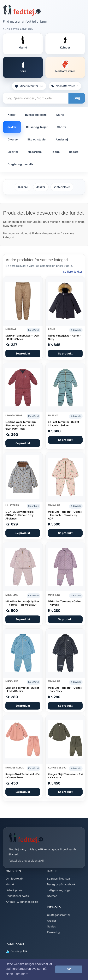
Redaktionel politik (17, 896)
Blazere (23, 187)
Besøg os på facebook (61, 884)
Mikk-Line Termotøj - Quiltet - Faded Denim (22, 689)
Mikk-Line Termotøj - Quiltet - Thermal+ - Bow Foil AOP (22, 603)
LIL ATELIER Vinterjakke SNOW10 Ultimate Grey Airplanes (20, 515)
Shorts (62, 127)
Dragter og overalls (20, 164)
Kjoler (12, 115)
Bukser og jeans (36, 115)
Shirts (60, 115)
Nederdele (35, 152)
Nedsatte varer (65, 86)
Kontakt (11, 884)
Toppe (55, 152)
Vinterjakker (62, 187)
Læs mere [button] (21, 974)
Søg (77, 98)
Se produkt (23, 353)
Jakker (12, 127)
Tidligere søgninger (59, 890)
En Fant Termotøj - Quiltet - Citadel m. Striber (64, 424)
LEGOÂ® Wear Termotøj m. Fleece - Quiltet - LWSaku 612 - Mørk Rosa (21, 425)
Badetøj (74, 152)
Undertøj (62, 139)
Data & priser (14, 890)
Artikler (52, 921)
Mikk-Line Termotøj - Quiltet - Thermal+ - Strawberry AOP (65, 515)
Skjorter (13, 152)
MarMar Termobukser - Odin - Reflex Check (22, 337)
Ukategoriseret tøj (58, 915)
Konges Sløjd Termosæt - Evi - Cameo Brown (23, 776)
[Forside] (22, 10)
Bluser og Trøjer (37, 127)
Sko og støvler (37, 139)
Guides (51, 926)
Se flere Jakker (73, 272)
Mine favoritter (29, 86)
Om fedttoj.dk (15, 878)
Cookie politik (17, 951)
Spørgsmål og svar (59, 878)
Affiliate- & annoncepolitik (22, 902)
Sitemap (52, 896)
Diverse (13, 139)
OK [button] (69, 969)
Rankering (53, 932)
